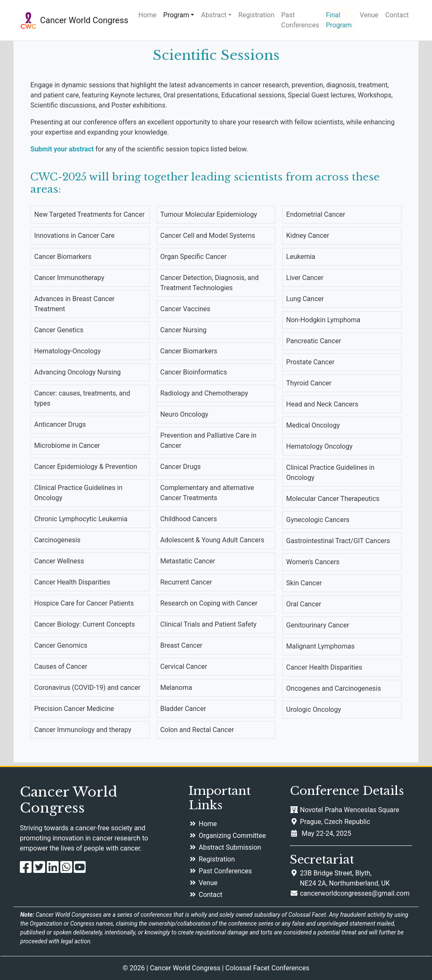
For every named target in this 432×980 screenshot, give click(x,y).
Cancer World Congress (84, 20)
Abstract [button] (213, 15)
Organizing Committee (232, 836)
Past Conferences (300, 20)
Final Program (339, 20)
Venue (369, 15)
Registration (256, 15)
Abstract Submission (230, 847)
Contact (397, 15)
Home (147, 15)
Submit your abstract (62, 149)
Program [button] (176, 15)
